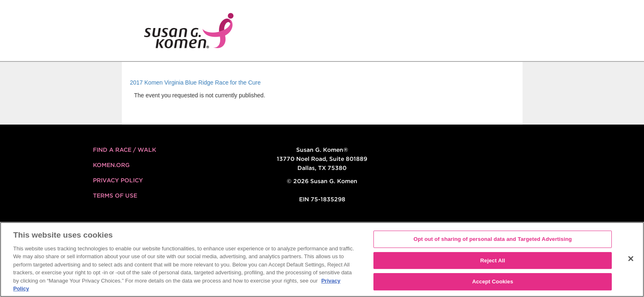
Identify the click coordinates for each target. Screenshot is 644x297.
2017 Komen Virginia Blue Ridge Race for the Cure (195, 82)
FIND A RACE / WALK (125, 150)
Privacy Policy (118, 180)
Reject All (493, 260)
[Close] (631, 259)
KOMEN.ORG (111, 165)
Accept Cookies (493, 282)
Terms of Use (115, 196)
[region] (322, 259)
